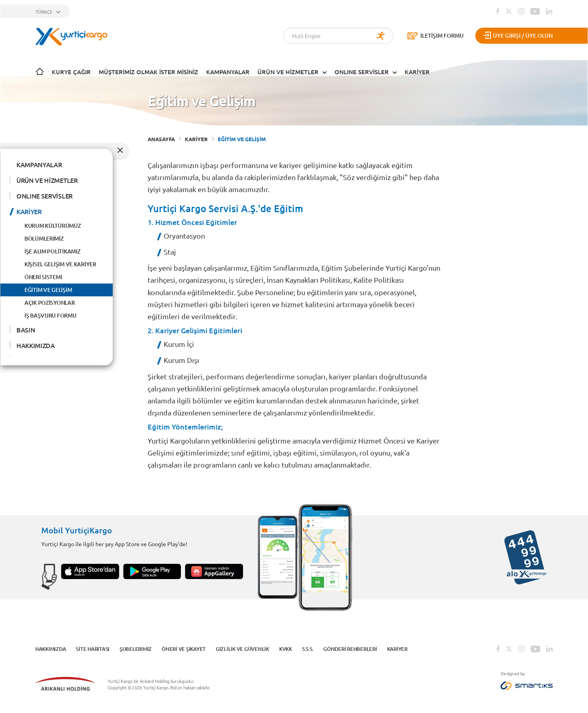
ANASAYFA (161, 139)
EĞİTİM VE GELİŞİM (48, 290)
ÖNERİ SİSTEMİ (43, 277)
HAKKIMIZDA (36, 345)
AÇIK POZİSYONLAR (50, 303)
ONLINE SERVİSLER (362, 72)
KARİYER (417, 72)
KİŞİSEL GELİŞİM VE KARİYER (60, 264)
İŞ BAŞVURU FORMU (51, 315)
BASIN (26, 330)
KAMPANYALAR (228, 72)
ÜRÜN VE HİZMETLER (288, 72)
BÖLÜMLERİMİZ (44, 238)
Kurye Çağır (71, 72)
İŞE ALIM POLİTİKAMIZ (52, 251)
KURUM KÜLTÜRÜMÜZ (53, 226)
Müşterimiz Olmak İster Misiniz (148, 72)
